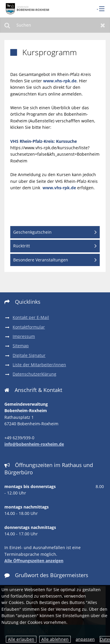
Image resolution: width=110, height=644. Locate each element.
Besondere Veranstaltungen (41, 260)
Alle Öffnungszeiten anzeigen (34, 561)
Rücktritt (22, 246)
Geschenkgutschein (32, 232)
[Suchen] (55, 25)
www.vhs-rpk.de (60, 81)
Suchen (7, 25)
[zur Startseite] (27, 9)
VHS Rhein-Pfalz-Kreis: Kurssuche (44, 141)
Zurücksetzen (103, 25)
